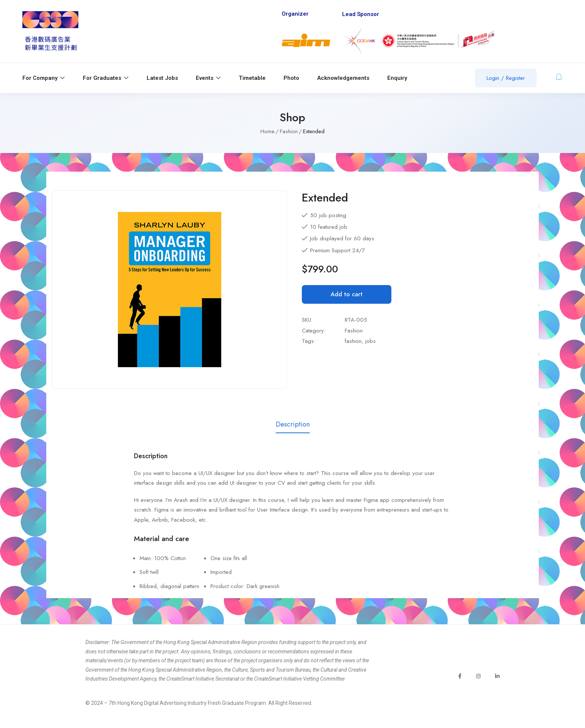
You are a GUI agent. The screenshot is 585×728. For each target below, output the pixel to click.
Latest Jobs (162, 78)
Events (208, 78)
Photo (291, 78)
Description (293, 424)
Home (268, 131)
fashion (353, 341)
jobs (370, 341)
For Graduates (106, 78)
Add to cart (347, 294)
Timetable (252, 78)
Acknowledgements (343, 78)
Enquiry (397, 78)
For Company (44, 78)
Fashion (289, 131)
